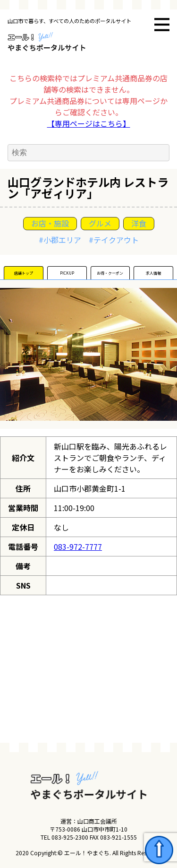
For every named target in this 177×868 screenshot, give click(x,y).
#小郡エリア (60, 240)
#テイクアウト (114, 240)
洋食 (139, 223)
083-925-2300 (70, 837)
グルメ (100, 223)
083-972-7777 (78, 547)
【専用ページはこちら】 (89, 123)
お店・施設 (50, 223)
